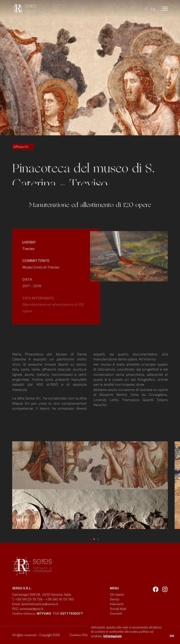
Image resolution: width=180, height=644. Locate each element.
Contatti (116, 613)
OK (172, 636)
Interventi (117, 604)
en (153, 9)
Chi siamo (117, 594)
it (146, 9)
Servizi (115, 599)
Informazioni (112, 636)
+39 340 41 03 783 (60, 599)
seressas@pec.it (31, 609)
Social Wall (118, 609)
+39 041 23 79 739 (29, 599)
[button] (90, 539)
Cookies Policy (80, 635)
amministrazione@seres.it (40, 604)
